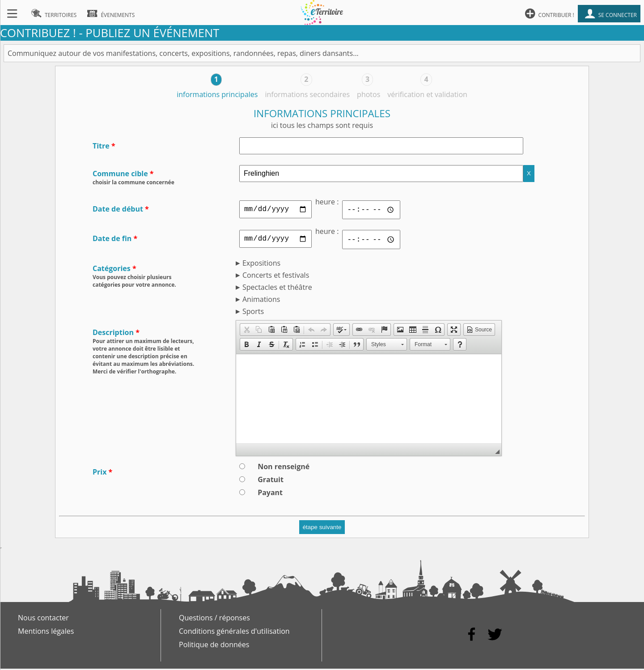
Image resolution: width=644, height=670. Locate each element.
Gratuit (271, 481)
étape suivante (322, 528)
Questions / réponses (214, 619)
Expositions (261, 264)
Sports (253, 313)
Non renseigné (284, 468)
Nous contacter (43, 619)
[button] (246, 331)
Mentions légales (46, 632)
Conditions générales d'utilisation (234, 632)
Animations (261, 301)
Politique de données (214, 646)
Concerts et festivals (276, 276)
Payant (270, 494)
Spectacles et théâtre (277, 288)
